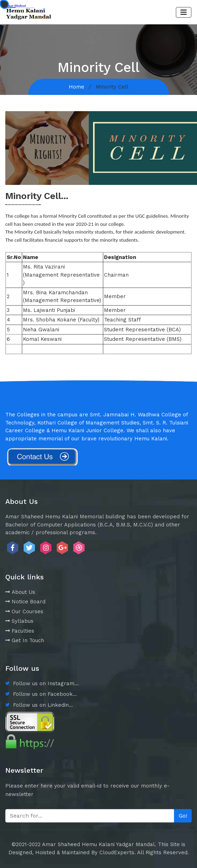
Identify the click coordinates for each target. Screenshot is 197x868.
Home (76, 87)
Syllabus (19, 621)
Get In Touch (25, 640)
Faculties (20, 631)
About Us (20, 592)
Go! (183, 816)
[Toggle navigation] (184, 12)
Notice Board (25, 602)
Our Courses (24, 611)
